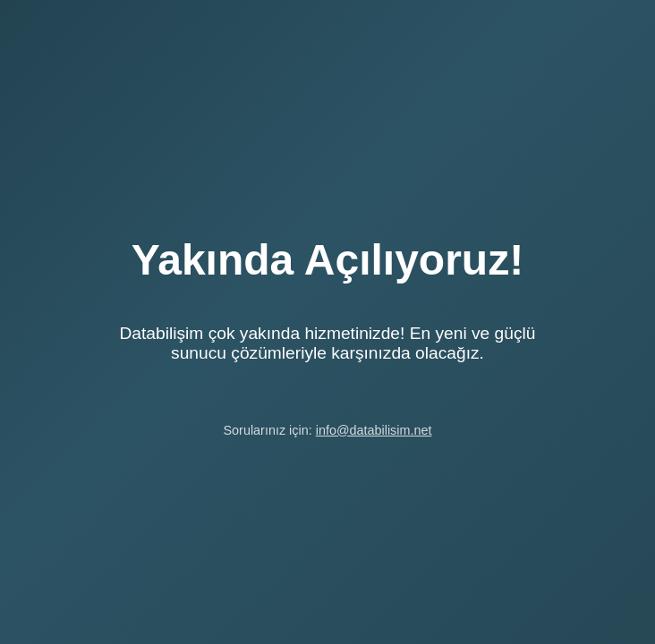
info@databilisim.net (374, 430)
